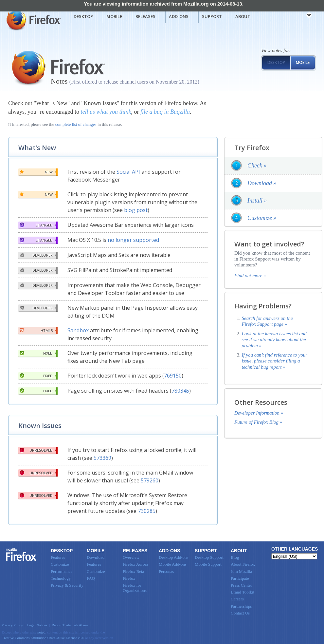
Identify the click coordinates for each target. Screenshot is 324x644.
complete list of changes (76, 124)
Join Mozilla (241, 571)
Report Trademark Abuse (70, 625)
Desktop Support (209, 557)
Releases (145, 16)
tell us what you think (106, 112)
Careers (237, 599)
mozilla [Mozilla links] (295, 16)
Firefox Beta (133, 571)
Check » (257, 166)
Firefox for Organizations (135, 588)
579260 (150, 480)
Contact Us (240, 613)
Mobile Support (208, 564)
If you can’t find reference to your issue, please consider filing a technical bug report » (275, 361)
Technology (61, 578)
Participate (240, 578)
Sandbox (78, 330)
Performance (62, 571)
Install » (257, 201)
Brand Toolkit (243, 592)
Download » (262, 183)
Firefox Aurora (135, 564)
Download (96, 557)
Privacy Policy (12, 625)
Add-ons (179, 16)
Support (212, 16)
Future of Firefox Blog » (258, 422)
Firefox (21, 555)
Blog (235, 557)
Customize (60, 564)
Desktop (83, 16)
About (243, 16)
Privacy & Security (67, 585)
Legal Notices (37, 625)
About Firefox (243, 564)
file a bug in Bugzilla (165, 112)
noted (41, 632)
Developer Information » (259, 413)
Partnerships (241, 606)
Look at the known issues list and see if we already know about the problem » (274, 340)
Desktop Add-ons (174, 557)
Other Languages (295, 549)
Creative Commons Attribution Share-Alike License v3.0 (43, 638)
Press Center (241, 585)
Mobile (114, 16)
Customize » (262, 218)
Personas (166, 571)
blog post (136, 210)
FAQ (91, 578)
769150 (173, 376)
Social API (128, 172)
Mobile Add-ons (173, 564)
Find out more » (250, 276)
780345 (180, 391)
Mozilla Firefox (33, 20)
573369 (102, 458)
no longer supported (133, 240)
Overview (131, 557)
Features (58, 557)
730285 (147, 511)
